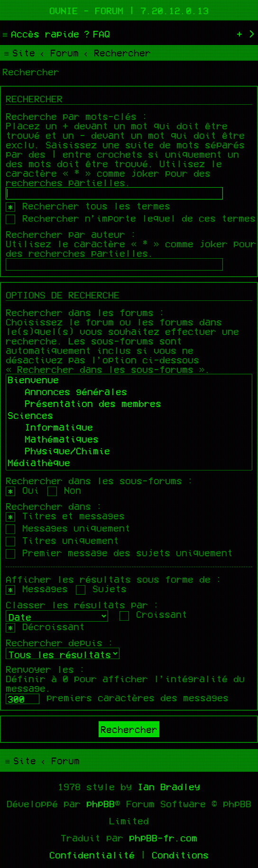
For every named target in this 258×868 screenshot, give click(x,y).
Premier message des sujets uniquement (119, 552)
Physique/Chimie (129, 452)
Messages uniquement (68, 528)
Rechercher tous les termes (88, 206)
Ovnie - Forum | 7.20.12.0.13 (129, 10)
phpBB (101, 804)
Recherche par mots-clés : (77, 116)
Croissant (153, 614)
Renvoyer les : (46, 669)
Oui (23, 490)
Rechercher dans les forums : (85, 312)
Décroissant (45, 626)
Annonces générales (129, 393)
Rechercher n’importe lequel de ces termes (131, 218)
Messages (37, 588)
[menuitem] (96, 34)
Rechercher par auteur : (71, 234)
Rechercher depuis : (60, 642)
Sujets (101, 588)
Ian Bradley (169, 787)
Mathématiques (129, 440)
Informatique (129, 428)
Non (64, 490)
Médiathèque (129, 464)
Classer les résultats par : (83, 605)
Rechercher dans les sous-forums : (100, 480)
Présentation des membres (129, 404)
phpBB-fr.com (163, 838)
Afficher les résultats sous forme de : (114, 579)
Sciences (129, 416)
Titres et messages (65, 515)
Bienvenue (129, 381)
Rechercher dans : (54, 506)
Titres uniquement (62, 540)
